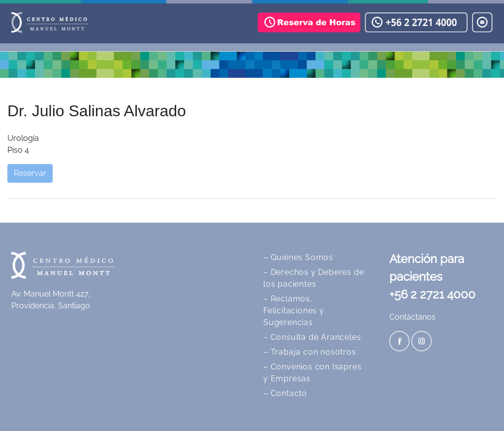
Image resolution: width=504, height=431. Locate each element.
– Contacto (285, 393)
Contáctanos (412, 317)
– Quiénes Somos (298, 257)
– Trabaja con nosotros (310, 352)
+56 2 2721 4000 (432, 294)
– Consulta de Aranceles (312, 337)
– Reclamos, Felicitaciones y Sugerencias (294, 311)
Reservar (30, 173)
